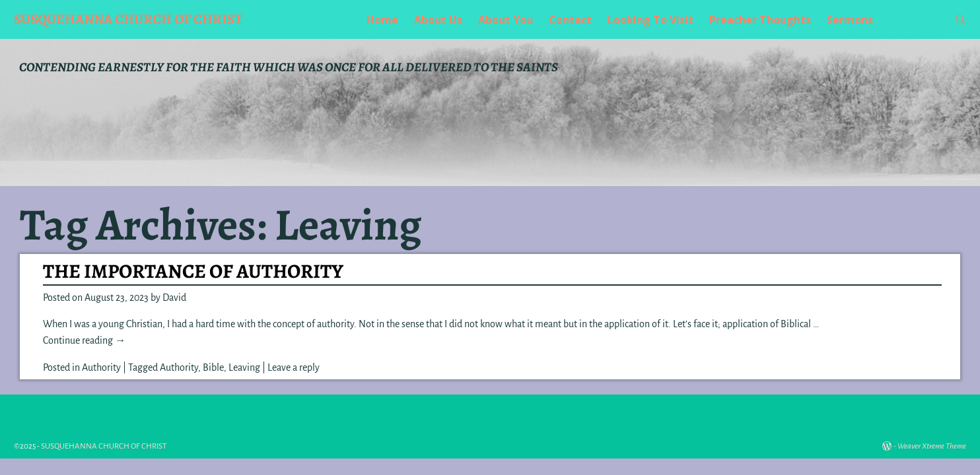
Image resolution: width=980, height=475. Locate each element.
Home (382, 20)
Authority (101, 367)
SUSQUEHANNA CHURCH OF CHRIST (128, 19)
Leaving (244, 367)
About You (506, 20)
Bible (213, 367)
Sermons (850, 20)
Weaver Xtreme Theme (932, 446)
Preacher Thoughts (760, 20)
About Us (438, 20)
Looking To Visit (650, 20)
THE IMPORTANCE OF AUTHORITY (193, 271)
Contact (570, 20)
